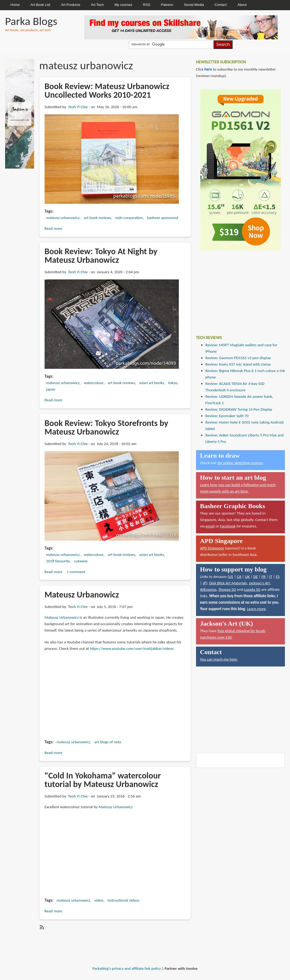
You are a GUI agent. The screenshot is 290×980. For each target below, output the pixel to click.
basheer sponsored (162, 218)
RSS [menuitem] (147, 5)
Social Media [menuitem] (194, 5)
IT (271, 577)
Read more (53, 228)
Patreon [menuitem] (167, 5)
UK (247, 577)
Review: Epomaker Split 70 (227, 416)
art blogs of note (108, 742)
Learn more (256, 609)
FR (264, 577)
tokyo (173, 383)
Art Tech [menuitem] (97, 5)
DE (255, 577)
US (231, 577)
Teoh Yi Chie (78, 107)
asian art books (152, 383)
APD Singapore (212, 548)
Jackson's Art (259, 583)
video (99, 900)
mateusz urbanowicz (63, 218)
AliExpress (208, 589)
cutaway (81, 561)
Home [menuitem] (15, 5)
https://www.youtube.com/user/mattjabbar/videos (132, 649)
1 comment (76, 572)
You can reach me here (219, 659)
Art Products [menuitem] (71, 5)
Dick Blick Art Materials (228, 583)
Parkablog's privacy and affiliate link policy (127, 968)
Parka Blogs (31, 21)
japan (51, 389)
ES (278, 577)
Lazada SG (252, 589)
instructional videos (123, 900)
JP (204, 583)
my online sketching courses (240, 463)
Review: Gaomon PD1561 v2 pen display (238, 358)
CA (239, 577)
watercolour (94, 383)
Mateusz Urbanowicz (62, 617)
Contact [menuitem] (221, 5)
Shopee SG (227, 589)
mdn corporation (129, 218)
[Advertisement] (235, 289)
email (210, 526)
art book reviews (97, 218)
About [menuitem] (242, 5)
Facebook (228, 526)
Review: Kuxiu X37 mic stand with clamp (238, 364)
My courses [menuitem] (123, 5)
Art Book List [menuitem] (40, 5)
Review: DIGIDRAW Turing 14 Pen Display (239, 409)
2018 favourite (58, 561)
